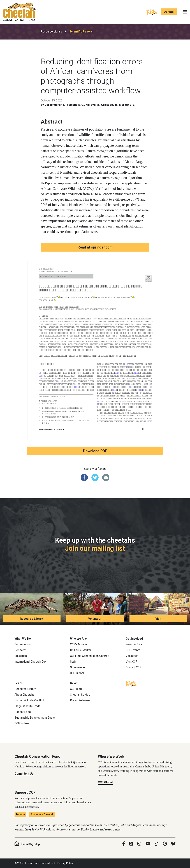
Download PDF (95, 451)
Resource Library (51, 32)
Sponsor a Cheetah (42, 814)
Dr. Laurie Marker (81, 650)
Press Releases (80, 700)
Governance (77, 667)
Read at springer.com (95, 247)
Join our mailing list (95, 548)
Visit (158, 619)
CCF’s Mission (79, 644)
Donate (169, 12)
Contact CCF (133, 667)
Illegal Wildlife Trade (27, 706)
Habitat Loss (23, 712)
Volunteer (95, 619)
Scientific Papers (81, 32)
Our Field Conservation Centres (90, 656)
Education (21, 656)
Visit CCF (132, 662)
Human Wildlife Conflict (29, 700)
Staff (73, 662)
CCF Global (77, 673)
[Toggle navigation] (185, 12)
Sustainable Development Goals (35, 718)
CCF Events (133, 650)
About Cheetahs (25, 695)
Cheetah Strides (80, 695)
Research (20, 650)
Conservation (23, 644)
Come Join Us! (24, 774)
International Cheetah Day (31, 662)
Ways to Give (134, 644)
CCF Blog (76, 689)
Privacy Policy (65, 863)
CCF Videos (22, 723)
